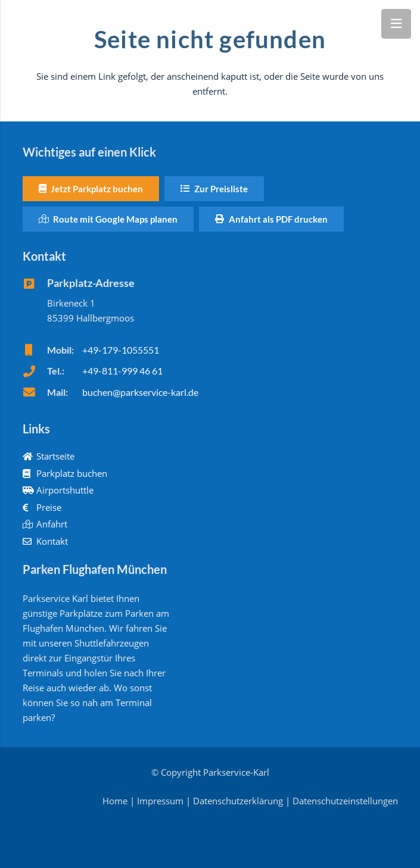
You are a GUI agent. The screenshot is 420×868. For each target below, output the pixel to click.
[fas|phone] (35, 371)
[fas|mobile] (35, 350)
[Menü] (396, 24)
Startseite (49, 456)
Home (115, 801)
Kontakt (46, 541)
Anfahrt (45, 524)
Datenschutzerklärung (238, 801)
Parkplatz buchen (65, 473)
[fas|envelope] (35, 392)
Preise (42, 507)
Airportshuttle (58, 490)
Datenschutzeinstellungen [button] (345, 801)
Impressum (160, 801)
